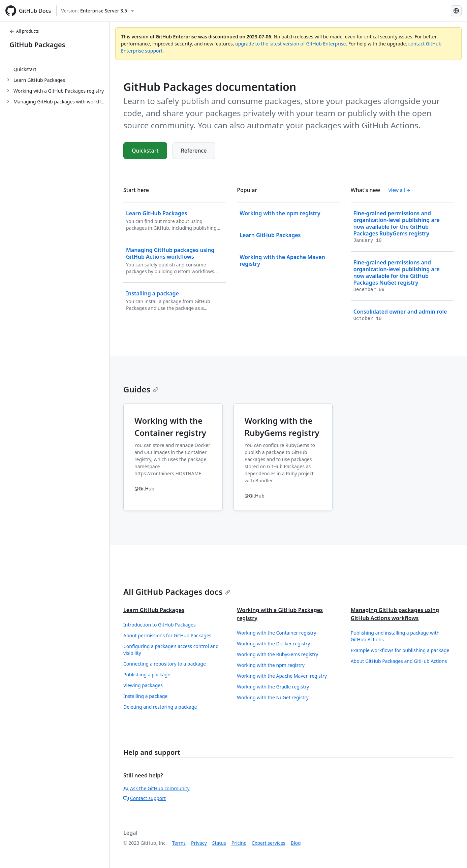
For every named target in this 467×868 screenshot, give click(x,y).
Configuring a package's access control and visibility (171, 650)
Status (219, 843)
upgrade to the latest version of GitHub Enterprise (290, 44)
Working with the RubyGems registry (277, 654)
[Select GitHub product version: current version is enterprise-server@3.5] (97, 11)
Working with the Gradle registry (273, 687)
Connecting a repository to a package (165, 664)
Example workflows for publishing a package (400, 650)
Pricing (239, 843)
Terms (179, 843)
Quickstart (25, 69)
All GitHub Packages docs (177, 592)
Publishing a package (147, 674)
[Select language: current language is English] (456, 11)
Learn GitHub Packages (154, 610)
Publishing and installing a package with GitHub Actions (395, 636)
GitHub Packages (37, 45)
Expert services (269, 843)
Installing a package (145, 696)
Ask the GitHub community (157, 788)
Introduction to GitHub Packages (160, 625)
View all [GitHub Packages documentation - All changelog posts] (399, 190)
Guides (141, 389)
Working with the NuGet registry (273, 697)
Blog (296, 843)
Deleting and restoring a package (160, 707)
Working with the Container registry (276, 633)
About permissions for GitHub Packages (167, 635)
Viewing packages (143, 685)
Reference (194, 151)
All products (24, 31)
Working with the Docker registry (273, 644)
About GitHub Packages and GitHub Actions (399, 661)
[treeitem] (57, 69)
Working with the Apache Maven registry (282, 676)
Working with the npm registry (271, 665)
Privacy (199, 843)
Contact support (145, 798)
